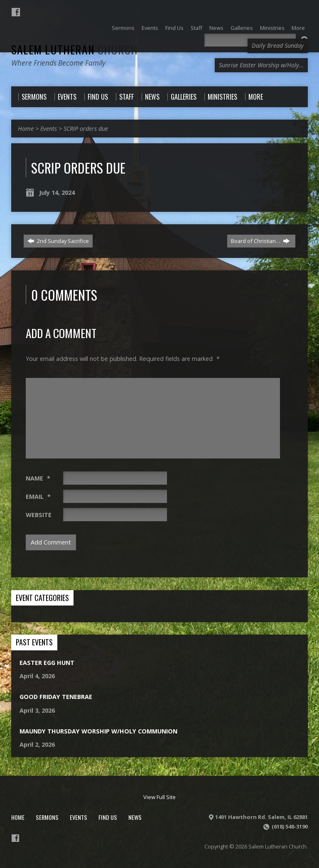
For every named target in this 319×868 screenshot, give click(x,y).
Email (38, 497)
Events (49, 129)
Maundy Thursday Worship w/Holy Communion (98, 731)
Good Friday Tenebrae (56, 697)
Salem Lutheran (75, 49)
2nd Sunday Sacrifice (58, 241)
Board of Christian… (260, 241)
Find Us (108, 817)
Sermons (47, 817)
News (135, 817)
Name (38, 478)
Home (26, 129)
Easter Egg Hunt (47, 663)
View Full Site (159, 797)
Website (39, 515)
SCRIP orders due (86, 129)
